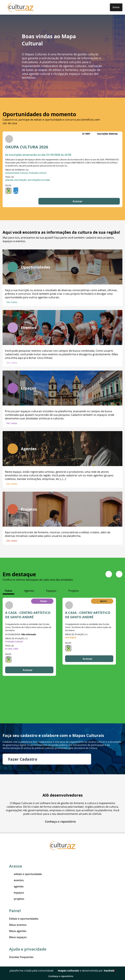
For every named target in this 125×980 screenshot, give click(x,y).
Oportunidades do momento (39, 114)
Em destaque (19, 574)
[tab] (8, 591)
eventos (16, 880)
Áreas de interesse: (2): (17, 170)
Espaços (28, 388)
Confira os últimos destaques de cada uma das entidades (38, 580)
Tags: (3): (10, 177)
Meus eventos (18, 925)
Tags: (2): (10, 646)
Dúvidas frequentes (21, 957)
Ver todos (14, 302)
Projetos (29, 509)
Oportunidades (35, 267)
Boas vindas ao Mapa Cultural (49, 40)
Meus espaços (18, 937)
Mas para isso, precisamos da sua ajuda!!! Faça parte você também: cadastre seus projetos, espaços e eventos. (59, 239)
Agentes (29, 449)
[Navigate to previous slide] (109, 574)
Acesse (16, 866)
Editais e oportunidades (24, 919)
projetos (17, 899)
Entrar (116, 7)
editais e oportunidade (25, 874)
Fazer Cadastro (47, 759)
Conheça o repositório (62, 821)
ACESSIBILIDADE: (21, 634)
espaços (17, 893)
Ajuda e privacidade (28, 949)
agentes (16, 886)
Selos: (8, 185)
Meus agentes (18, 931)
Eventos (28, 328)
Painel (15, 911)
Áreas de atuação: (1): (17, 638)
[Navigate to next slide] (119, 574)
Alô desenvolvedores (63, 795)
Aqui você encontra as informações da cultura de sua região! (61, 232)
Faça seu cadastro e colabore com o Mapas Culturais (53, 735)
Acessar (79, 201)
